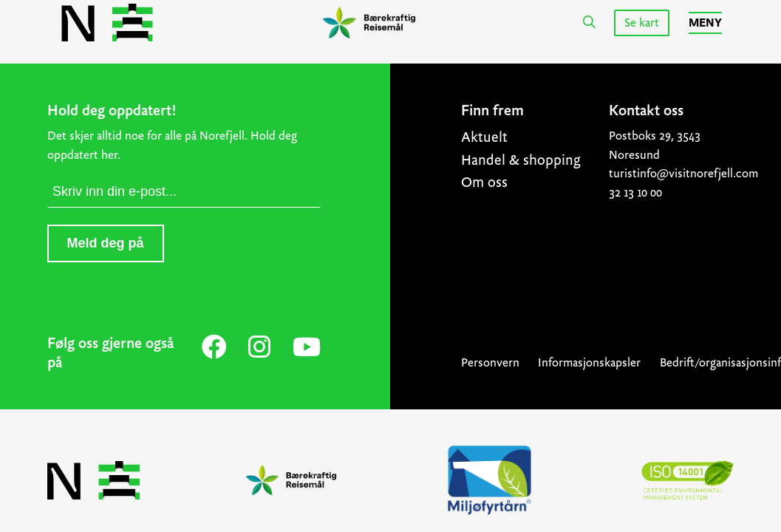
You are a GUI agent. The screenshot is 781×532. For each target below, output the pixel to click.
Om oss (484, 182)
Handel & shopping (521, 160)
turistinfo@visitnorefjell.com (672, 173)
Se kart (642, 23)
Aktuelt (484, 137)
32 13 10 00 (635, 192)
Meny (705, 23)
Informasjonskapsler (589, 362)
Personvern (490, 362)
